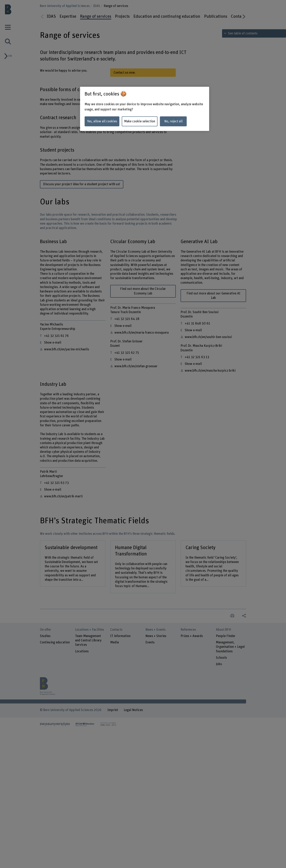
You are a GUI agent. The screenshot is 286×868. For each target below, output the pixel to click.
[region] (145, 109)
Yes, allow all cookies (102, 121)
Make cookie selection (140, 121)
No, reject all (173, 121)
